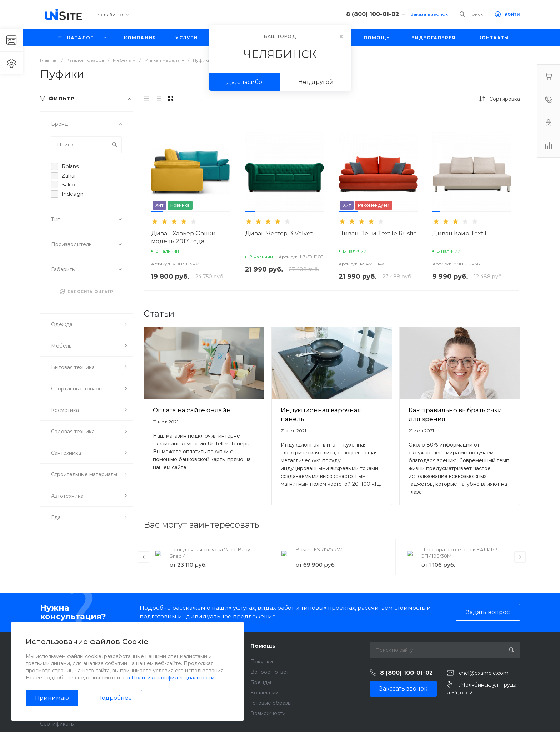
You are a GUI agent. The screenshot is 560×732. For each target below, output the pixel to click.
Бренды (261, 682)
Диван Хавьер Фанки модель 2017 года (183, 237)
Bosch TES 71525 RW (319, 549)
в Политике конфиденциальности (171, 678)
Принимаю (52, 698)
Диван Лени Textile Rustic (377, 233)
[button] (157, 211)
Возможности (268, 713)
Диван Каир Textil (459, 233)
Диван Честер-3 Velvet (279, 233)
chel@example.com (484, 673)
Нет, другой (316, 82)
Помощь (263, 646)
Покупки (262, 662)
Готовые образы (271, 703)
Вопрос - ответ (270, 672)
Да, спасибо (244, 82)
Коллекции (264, 693)
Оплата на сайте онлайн (192, 410)
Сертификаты (57, 724)
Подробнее (114, 698)
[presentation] (144, 557)
